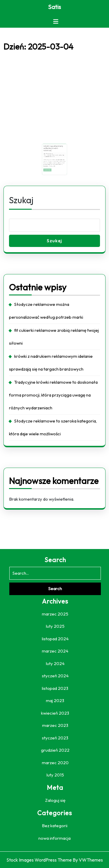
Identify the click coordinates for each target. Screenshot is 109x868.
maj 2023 (55, 700)
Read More (50, 166)
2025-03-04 (50, 154)
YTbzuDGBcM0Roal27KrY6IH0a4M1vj (53, 155)
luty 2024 (55, 663)
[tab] (56, 22)
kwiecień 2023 (55, 713)
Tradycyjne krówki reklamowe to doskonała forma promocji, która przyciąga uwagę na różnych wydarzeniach (53, 395)
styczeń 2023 (55, 738)
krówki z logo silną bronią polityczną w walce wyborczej (53, 149)
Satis (54, 7)
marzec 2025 (55, 614)
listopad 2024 (55, 639)
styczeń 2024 (55, 676)
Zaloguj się (55, 800)
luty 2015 (55, 775)
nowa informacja (54, 838)
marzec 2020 (55, 763)
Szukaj (21, 200)
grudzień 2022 (55, 750)
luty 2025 (55, 626)
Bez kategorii (55, 826)
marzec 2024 (55, 651)
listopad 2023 (55, 688)
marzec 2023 (55, 725)
